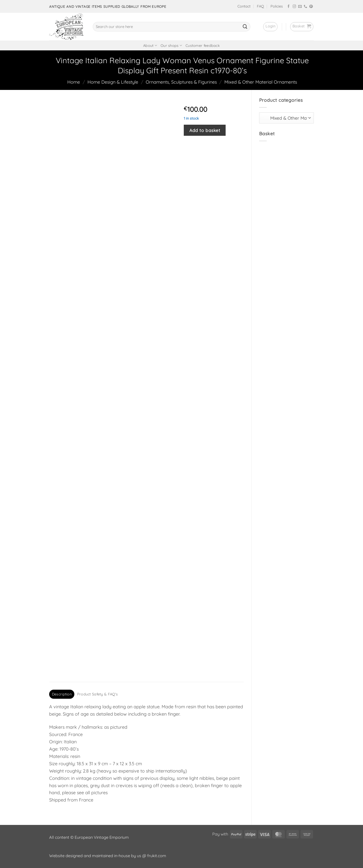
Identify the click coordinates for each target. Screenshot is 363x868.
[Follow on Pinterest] (311, 7)
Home (74, 82)
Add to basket (205, 130)
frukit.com (157, 856)
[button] (270, 27)
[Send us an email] (300, 7)
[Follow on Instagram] (294, 7)
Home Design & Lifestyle (113, 82)
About (150, 45)
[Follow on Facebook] (289, 7)
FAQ (260, 6)
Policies (277, 6)
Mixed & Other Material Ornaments (261, 82)
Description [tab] (62, 694)
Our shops (171, 45)
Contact (244, 6)
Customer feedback (203, 46)
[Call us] (306, 7)
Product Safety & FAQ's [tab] (97, 694)
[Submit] (245, 27)
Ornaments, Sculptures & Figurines (181, 82)
